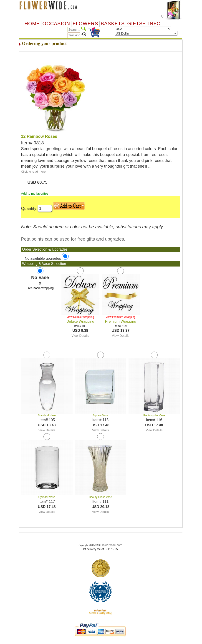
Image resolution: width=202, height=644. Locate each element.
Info (154, 24)
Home (32, 24)
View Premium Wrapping (121, 317)
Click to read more (33, 172)
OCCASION (56, 24)
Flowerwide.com (111, 545)
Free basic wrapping (40, 288)
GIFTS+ (136, 24)
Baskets (113, 24)
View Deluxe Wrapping (80, 317)
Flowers (85, 24)
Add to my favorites (35, 194)
